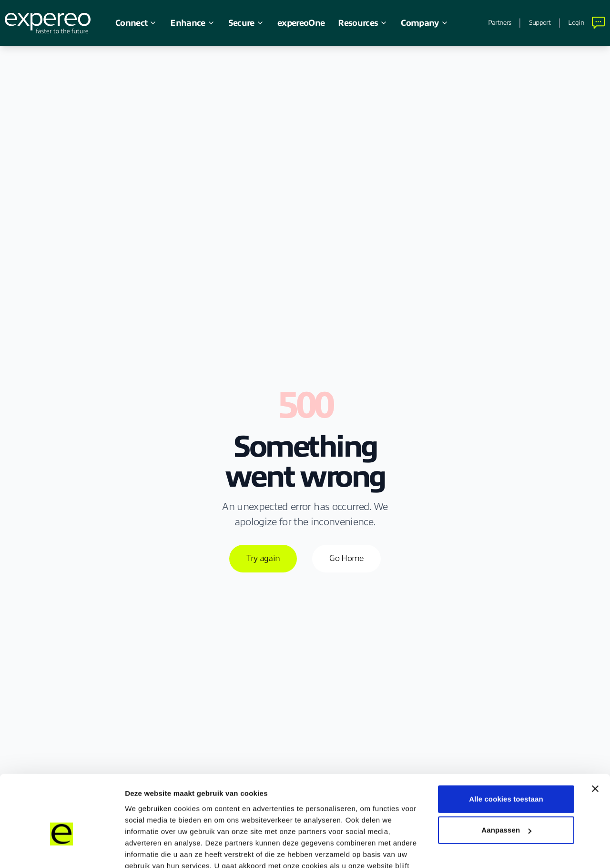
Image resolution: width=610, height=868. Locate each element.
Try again (263, 558)
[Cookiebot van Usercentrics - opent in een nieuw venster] (62, 849)
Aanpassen (506, 776)
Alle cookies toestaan (506, 745)
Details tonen (147, 849)
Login (576, 23)
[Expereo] (48, 23)
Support (540, 23)
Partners (499, 23)
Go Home (346, 558)
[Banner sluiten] (595, 735)
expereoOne (301, 23)
